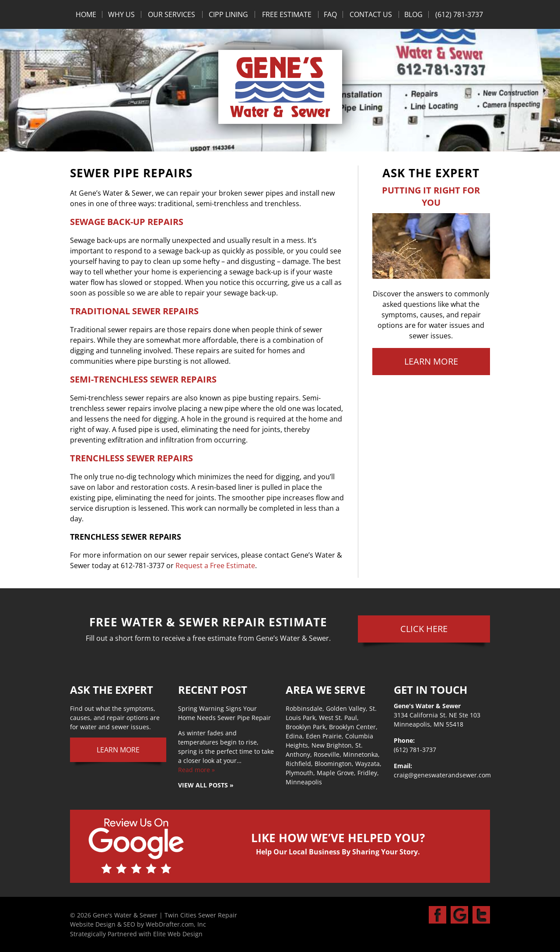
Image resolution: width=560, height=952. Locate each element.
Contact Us (371, 14)
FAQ (330, 14)
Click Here (424, 629)
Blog (413, 14)
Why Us (121, 14)
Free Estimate (287, 14)
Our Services (171, 14)
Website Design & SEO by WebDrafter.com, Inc (138, 924)
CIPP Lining (228, 14)
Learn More (431, 361)
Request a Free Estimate (214, 566)
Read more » (196, 770)
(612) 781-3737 (459, 14)
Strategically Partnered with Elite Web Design (136, 934)
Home (86, 14)
